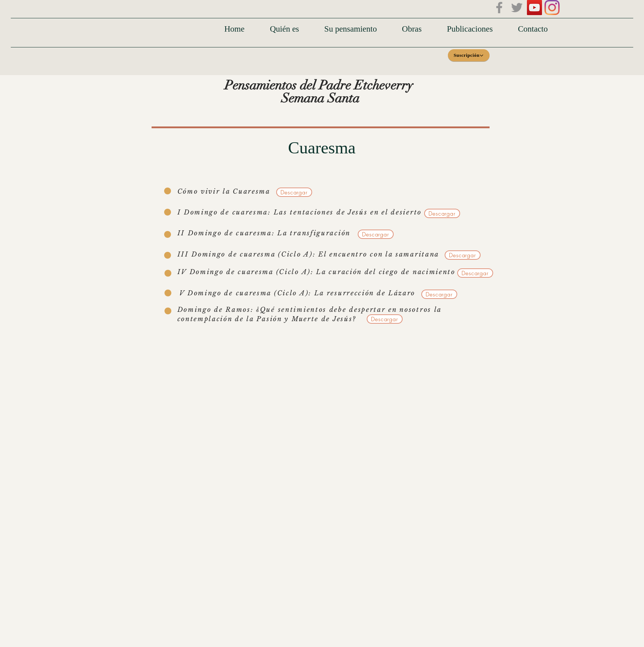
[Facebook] (499, 8)
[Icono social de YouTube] (534, 8)
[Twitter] (517, 8)
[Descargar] (294, 192)
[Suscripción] (469, 55)
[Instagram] (552, 8)
